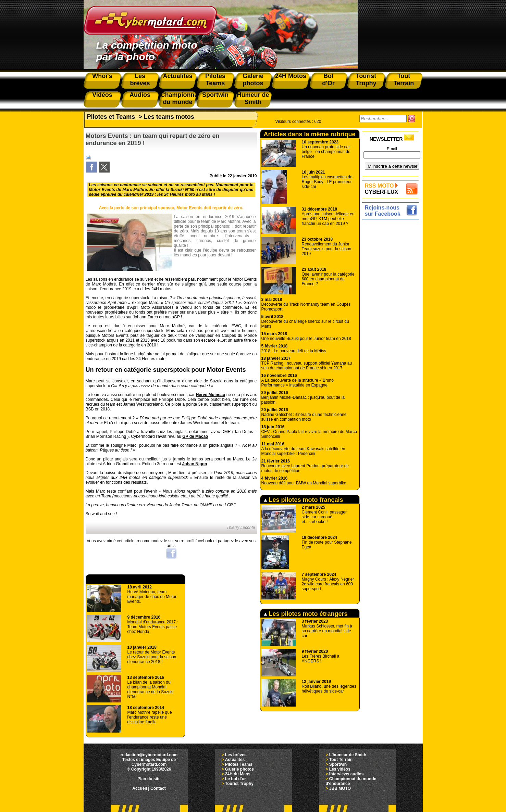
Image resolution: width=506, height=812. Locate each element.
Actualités (235, 760)
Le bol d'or (236, 779)
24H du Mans (238, 774)
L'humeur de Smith (348, 755)
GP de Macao (195, 436)
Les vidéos (340, 769)
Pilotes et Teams (111, 117)
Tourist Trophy (239, 784)
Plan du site (149, 779)
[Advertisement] (392, 324)
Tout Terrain (341, 760)
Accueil (140, 788)
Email (392, 149)
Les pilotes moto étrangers (306, 614)
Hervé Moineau (211, 395)
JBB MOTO (340, 788)
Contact (158, 788)
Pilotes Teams (239, 764)
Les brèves (236, 755)
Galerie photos (239, 769)
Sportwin (338, 764)
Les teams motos (169, 117)
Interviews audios (347, 774)
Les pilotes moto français (304, 500)
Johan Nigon (195, 464)
